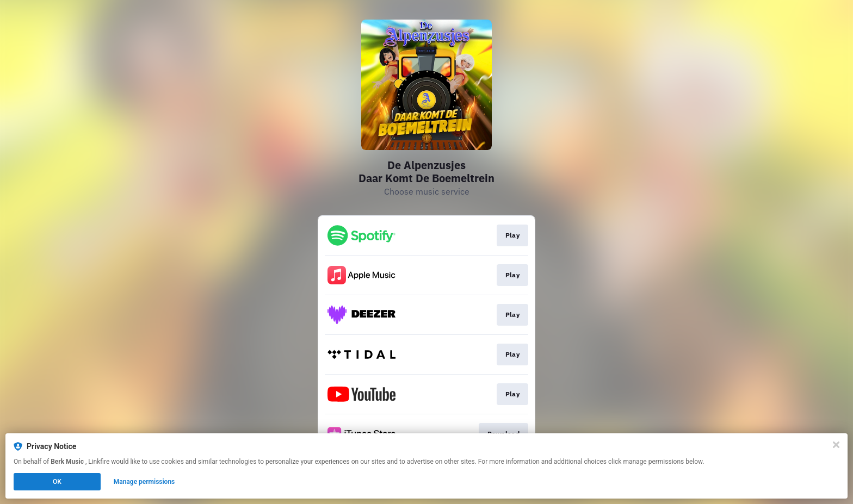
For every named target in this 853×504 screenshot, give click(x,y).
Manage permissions (144, 482)
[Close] (836, 445)
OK (57, 482)
